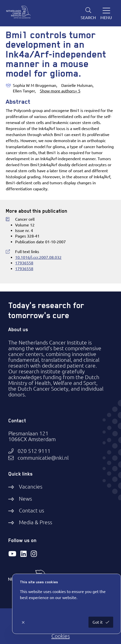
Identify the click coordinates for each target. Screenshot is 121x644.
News (25, 499)
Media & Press (36, 522)
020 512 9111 (34, 451)
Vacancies (31, 487)
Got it (98, 622)
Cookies (61, 636)
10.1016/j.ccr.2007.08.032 (38, 257)
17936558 (24, 263)
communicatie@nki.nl (43, 458)
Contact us (32, 510)
